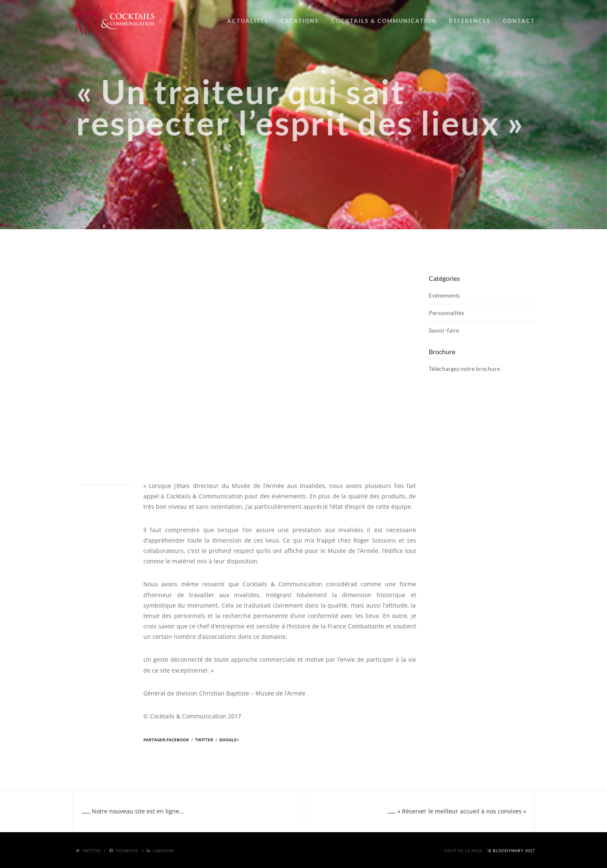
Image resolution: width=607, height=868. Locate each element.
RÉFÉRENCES (470, 21)
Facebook (178, 740)
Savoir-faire (444, 330)
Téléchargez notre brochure (464, 369)
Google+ (229, 740)
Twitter (204, 740)
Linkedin (160, 851)
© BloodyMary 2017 (512, 851)
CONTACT (519, 21)
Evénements (444, 295)
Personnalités (446, 313)
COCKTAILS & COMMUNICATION (384, 21)
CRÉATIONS (300, 21)
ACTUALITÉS (248, 21)
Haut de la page (464, 851)
